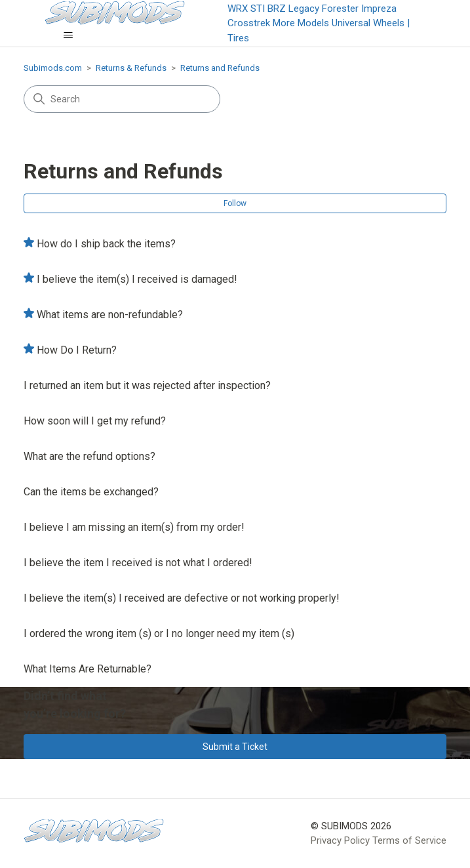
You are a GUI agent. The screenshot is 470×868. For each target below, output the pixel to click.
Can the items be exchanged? (91, 492)
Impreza (379, 9)
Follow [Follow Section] (235, 203)
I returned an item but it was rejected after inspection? (147, 385)
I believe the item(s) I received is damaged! (137, 279)
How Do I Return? (77, 350)
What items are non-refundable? (110, 315)
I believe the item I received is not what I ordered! (138, 563)
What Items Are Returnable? (88, 669)
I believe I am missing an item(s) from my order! (134, 527)
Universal (351, 23)
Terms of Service (409, 840)
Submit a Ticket (235, 747)
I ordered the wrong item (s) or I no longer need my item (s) (159, 633)
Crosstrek (249, 23)
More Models (301, 23)
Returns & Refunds (131, 68)
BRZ (277, 9)
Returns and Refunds (220, 68)
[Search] (122, 99)
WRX (238, 9)
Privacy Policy (340, 840)
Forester (340, 9)
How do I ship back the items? (106, 244)
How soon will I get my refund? (95, 421)
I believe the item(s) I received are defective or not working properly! (182, 598)
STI (258, 9)
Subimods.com (53, 68)
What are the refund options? (89, 456)
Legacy (304, 9)
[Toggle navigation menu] (68, 35)
